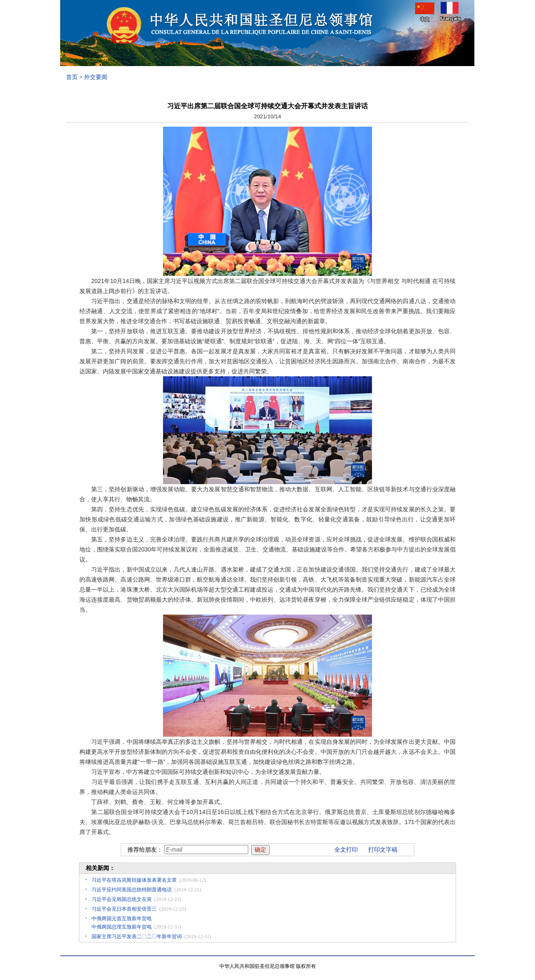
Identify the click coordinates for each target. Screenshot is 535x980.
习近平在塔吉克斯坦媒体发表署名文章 (134, 880)
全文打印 (346, 850)
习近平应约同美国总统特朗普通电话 (132, 890)
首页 (72, 77)
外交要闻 (96, 77)
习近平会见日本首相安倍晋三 (124, 909)
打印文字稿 (383, 850)
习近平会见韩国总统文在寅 (122, 899)
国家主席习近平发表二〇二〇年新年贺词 (137, 937)
